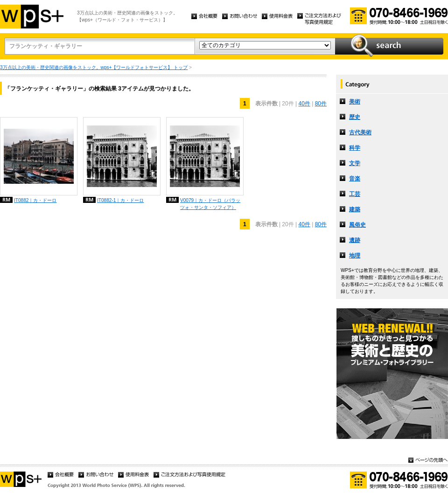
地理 (355, 256)
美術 (355, 102)
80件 (321, 104)
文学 (355, 163)
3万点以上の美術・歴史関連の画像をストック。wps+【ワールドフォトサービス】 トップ (94, 67)
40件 (304, 104)
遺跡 (355, 240)
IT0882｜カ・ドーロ (35, 200)
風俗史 (357, 225)
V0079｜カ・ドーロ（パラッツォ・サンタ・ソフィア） (210, 204)
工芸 (355, 194)
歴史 (355, 117)
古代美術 (360, 132)
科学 (355, 148)
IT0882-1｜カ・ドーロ (120, 200)
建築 (355, 209)
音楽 (355, 179)
